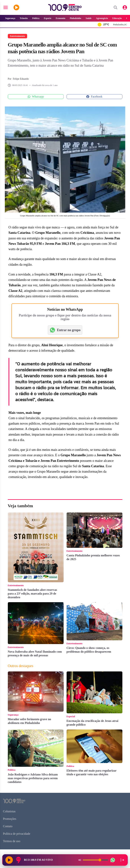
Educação (117, 18)
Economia (61, 18)
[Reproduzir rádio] (9, 860)
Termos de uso (12, 841)
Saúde (88, 18)
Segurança (10, 18)
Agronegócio (102, 18)
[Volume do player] (95, 860)
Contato (8, 826)
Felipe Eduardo (21, 79)
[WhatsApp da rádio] (113, 860)
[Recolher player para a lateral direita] (122, 860)
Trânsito (24, 18)
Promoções (10, 819)
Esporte (48, 18)
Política (36, 18)
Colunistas (9, 811)
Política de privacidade (17, 834)
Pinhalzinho (75, 18)
